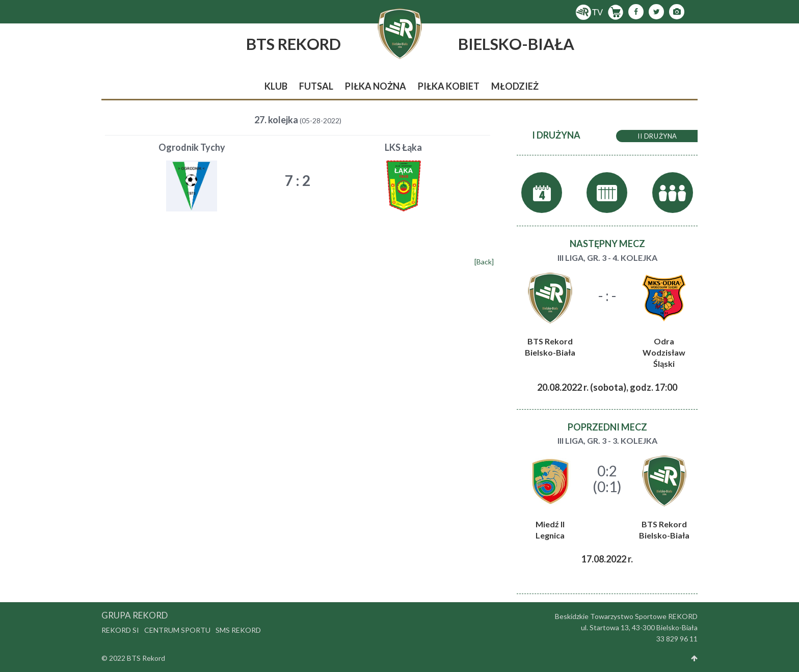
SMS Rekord (238, 630)
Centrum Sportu (177, 630)
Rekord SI (120, 630)
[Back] (484, 262)
